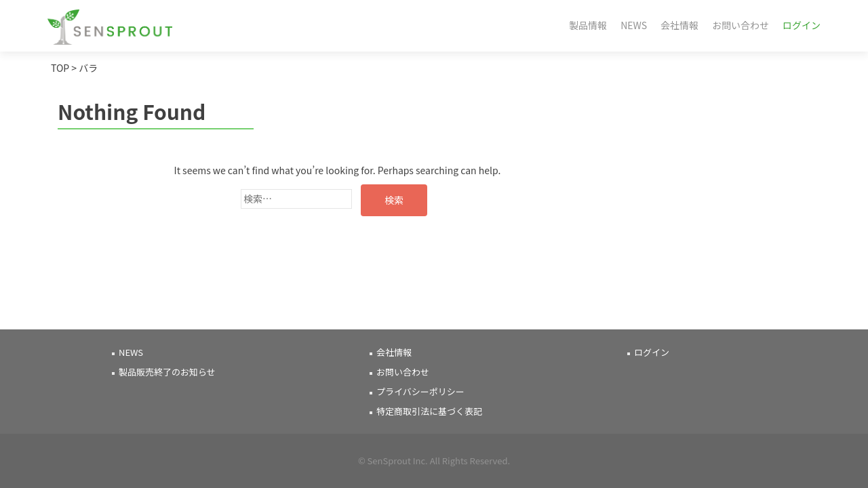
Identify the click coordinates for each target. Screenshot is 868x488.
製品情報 (588, 25)
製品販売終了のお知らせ (167, 372)
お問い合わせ (741, 25)
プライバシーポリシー (420, 391)
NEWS (634, 25)
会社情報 (679, 25)
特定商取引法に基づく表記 (429, 411)
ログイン (802, 25)
